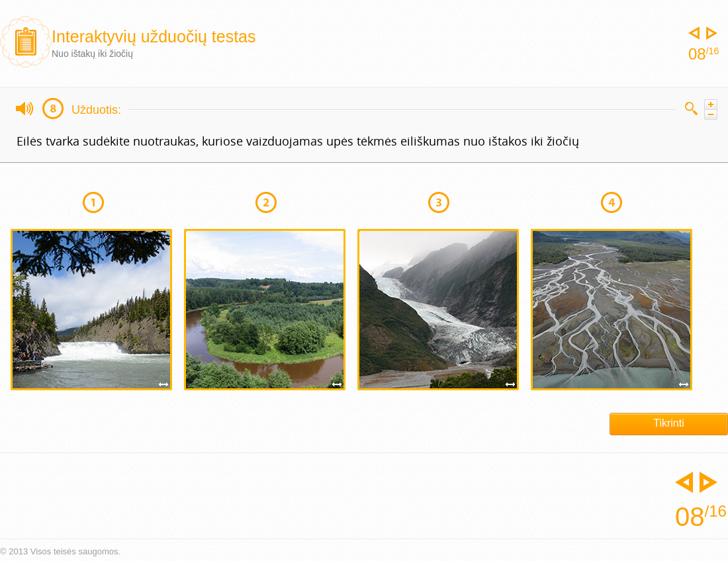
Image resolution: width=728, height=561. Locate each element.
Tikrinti (669, 423)
